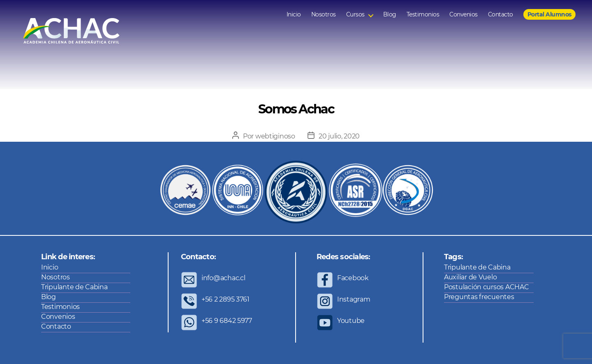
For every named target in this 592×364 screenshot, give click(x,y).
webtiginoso (275, 136)
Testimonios (423, 15)
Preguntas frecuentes (479, 297)
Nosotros (324, 15)
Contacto (501, 15)
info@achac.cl (223, 278)
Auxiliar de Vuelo (470, 277)
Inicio (294, 15)
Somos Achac (296, 109)
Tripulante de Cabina (74, 287)
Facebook (353, 278)
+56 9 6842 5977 (227, 321)
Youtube (351, 321)
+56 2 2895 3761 (225, 299)
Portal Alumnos (549, 14)
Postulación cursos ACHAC (487, 287)
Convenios (464, 15)
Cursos (355, 15)
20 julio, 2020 (339, 136)
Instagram (354, 299)
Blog (390, 15)
